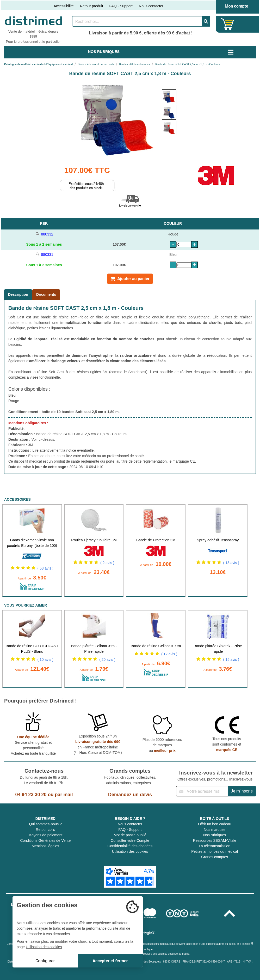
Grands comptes (215, 857)
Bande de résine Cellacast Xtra (156, 646)
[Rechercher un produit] (137, 21)
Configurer (45, 961)
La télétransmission (215, 846)
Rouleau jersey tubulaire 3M (94, 540)
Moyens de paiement (45, 835)
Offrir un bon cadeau (215, 824)
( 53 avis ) (45, 568)
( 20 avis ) (107, 660)
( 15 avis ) (231, 660)
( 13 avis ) (231, 563)
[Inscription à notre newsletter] (202, 791)
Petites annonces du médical (215, 851)
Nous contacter (151, 6)
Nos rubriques (215, 835)
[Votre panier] (228, 24)
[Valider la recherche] (206, 21)
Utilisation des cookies (130, 851)
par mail (64, 795)
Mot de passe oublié (130, 835)
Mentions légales (45, 846)
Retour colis (45, 830)
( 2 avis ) (107, 563)
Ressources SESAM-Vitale (215, 840)
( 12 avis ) (169, 654)
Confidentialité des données (130, 846)
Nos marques (215, 830)
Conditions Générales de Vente (45, 840)
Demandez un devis (130, 795)
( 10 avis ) (45, 660)
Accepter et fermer (110, 961)
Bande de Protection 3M (156, 540)
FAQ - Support (121, 6)
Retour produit (92, 6)
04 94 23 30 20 (31, 795)
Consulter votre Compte (130, 840)
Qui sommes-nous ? (45, 824)
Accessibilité (64, 6)
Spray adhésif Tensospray (218, 540)
